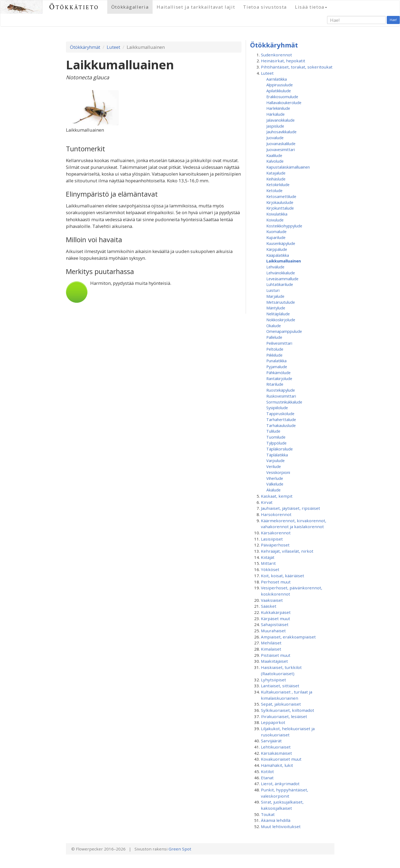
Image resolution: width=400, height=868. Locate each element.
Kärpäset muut (275, 618)
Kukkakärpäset (276, 612)
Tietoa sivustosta (265, 7)
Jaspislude (275, 126)
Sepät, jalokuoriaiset (281, 704)
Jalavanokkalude (280, 120)
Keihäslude (276, 179)
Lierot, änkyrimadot (280, 784)
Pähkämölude (278, 373)
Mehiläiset (271, 643)
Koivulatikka (277, 214)
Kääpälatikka (278, 255)
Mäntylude (276, 308)
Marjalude (275, 296)
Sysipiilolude (277, 408)
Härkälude (275, 114)
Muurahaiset (273, 631)
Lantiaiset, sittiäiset (280, 686)
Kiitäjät (268, 557)
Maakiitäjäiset (274, 661)
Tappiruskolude (280, 414)
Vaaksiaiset (272, 600)
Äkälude (273, 490)
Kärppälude (277, 249)
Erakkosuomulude (282, 97)
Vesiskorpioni (278, 472)
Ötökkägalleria (130, 7)
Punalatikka (276, 361)
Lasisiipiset (272, 539)
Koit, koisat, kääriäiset (283, 576)
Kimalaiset (271, 649)
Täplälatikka (277, 455)
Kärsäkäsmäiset (276, 753)
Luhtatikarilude (280, 284)
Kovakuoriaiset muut (281, 759)
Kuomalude (276, 231)
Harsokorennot (276, 514)
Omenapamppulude (284, 331)
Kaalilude (274, 155)
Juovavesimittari (281, 149)
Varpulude (275, 460)
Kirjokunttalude (280, 208)
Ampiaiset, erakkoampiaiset (288, 637)
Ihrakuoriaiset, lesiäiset (284, 716)
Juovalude (275, 138)
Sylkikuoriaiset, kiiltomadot (288, 710)
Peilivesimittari (279, 343)
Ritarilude (275, 384)
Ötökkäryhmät (85, 47)
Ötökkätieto (74, 7)
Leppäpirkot (273, 722)
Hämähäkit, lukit (277, 765)
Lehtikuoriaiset (276, 747)
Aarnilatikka (277, 79)
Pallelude (274, 337)
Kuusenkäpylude (281, 243)
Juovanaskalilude (281, 143)
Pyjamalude (277, 367)
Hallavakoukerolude (284, 102)
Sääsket (269, 606)
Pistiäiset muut (276, 655)
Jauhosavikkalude (281, 132)
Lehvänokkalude (281, 273)
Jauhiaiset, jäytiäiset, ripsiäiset (290, 508)
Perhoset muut (276, 582)
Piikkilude (274, 355)
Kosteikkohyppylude (284, 226)
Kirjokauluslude (280, 202)
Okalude (274, 326)
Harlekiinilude (278, 108)
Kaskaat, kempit (277, 496)
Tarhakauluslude (281, 425)
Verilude (274, 466)
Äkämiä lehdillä (276, 820)
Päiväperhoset (275, 545)
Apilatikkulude (279, 91)
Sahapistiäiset (275, 624)
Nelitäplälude (278, 314)
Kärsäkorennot (276, 533)
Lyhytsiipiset (273, 680)
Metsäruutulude (281, 302)
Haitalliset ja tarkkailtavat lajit (196, 7)
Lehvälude (275, 267)
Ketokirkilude (278, 184)
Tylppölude (276, 443)
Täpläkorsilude (280, 449)
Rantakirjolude (279, 378)
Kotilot (267, 771)
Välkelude (275, 484)
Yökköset (270, 569)
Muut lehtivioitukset (281, 826)
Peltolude (275, 349)
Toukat (268, 814)
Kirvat (267, 502)
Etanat (267, 778)
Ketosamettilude (281, 196)
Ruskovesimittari (281, 396)
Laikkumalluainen (284, 261)
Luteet (113, 47)
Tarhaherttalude (281, 419)
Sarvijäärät (271, 741)
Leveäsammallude (282, 279)
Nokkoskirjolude (281, 320)
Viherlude (275, 478)
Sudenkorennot (276, 55)
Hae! (393, 20)
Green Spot (180, 849)
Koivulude (275, 220)
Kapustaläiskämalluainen (288, 167)
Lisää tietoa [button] (311, 7)
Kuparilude (276, 237)
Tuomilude (276, 437)
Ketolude (274, 190)
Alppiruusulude (280, 85)
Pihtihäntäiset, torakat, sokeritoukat (297, 67)
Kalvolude (275, 161)
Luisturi (273, 290)
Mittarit (268, 563)
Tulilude (273, 431)
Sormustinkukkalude (284, 402)
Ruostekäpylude (281, 390)
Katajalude (276, 173)
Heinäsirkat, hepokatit (283, 61)
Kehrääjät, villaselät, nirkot (287, 551)
